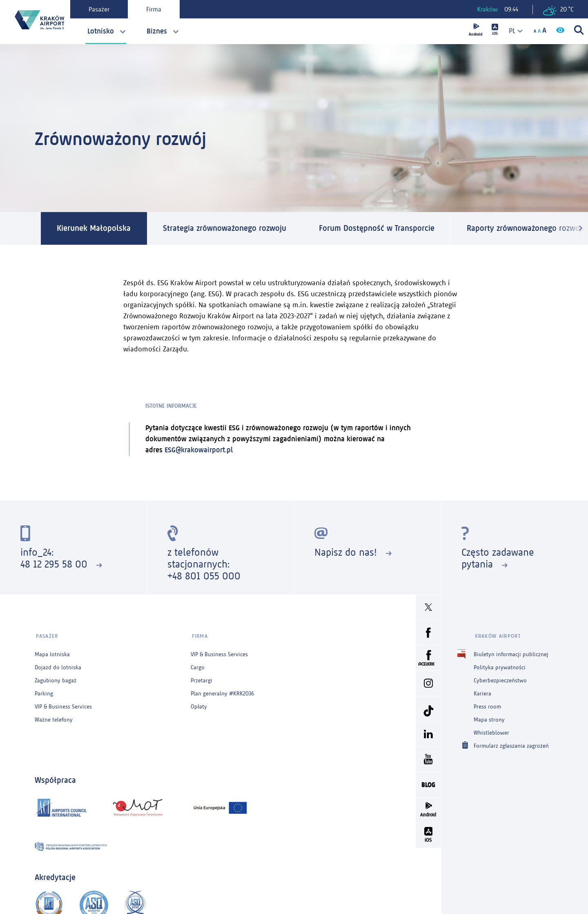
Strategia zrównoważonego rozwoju (226, 228)
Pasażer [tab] (100, 9)
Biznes (157, 31)
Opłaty (199, 705)
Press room (487, 705)
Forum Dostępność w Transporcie (378, 228)
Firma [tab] (155, 9)
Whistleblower (491, 731)
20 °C (558, 10)
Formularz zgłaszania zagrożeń (511, 744)
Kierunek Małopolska (94, 228)
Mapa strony (489, 718)
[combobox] (512, 31)
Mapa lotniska (52, 653)
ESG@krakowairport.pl (199, 450)
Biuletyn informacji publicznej (511, 653)
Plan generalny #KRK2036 (222, 692)
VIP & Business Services (63, 705)
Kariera (482, 692)
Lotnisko (101, 31)
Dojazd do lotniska (58, 666)
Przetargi (202, 679)
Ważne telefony (54, 718)
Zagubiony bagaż (56, 679)
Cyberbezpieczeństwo (500, 679)
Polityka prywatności (500, 666)
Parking (44, 692)
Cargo (198, 666)
